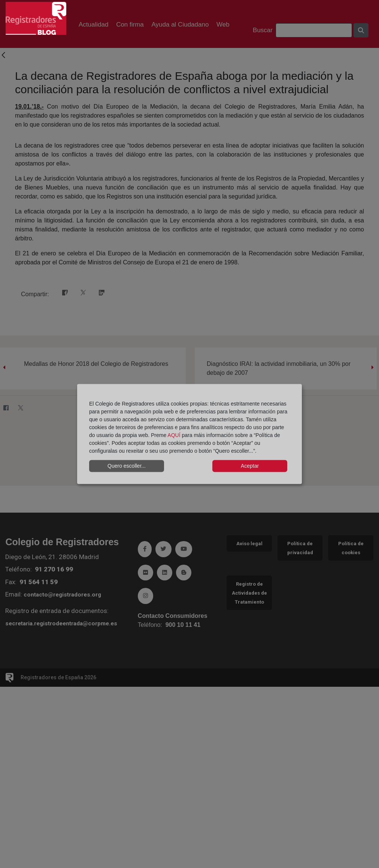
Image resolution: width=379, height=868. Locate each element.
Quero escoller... (127, 466)
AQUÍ (174, 435)
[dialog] (189, 434)
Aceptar (250, 466)
